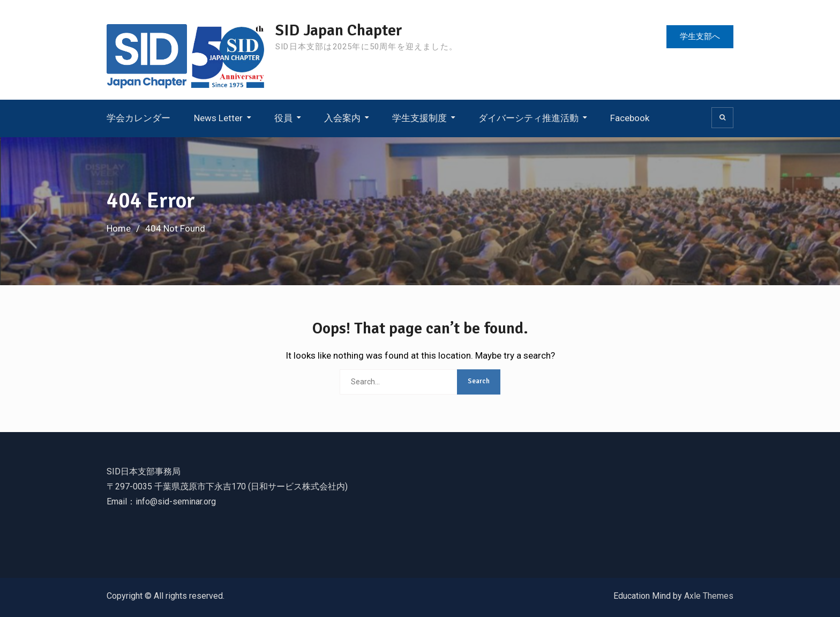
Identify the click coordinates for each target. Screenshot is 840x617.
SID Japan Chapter (339, 30)
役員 (283, 118)
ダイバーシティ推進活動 (528, 118)
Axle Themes (709, 596)
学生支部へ (700, 36)
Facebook (630, 118)
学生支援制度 (419, 118)
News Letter (218, 118)
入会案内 (342, 118)
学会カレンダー (138, 118)
